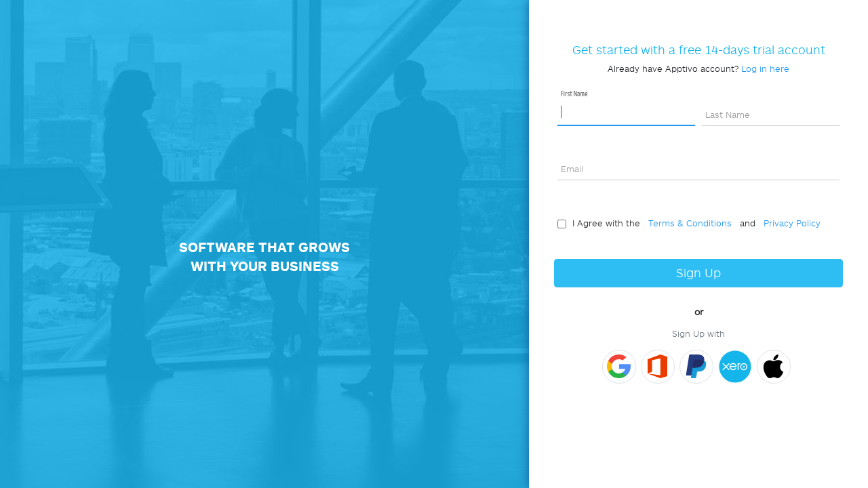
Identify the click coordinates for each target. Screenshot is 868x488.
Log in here (765, 68)
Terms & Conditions (687, 223)
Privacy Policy (789, 223)
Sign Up (698, 273)
